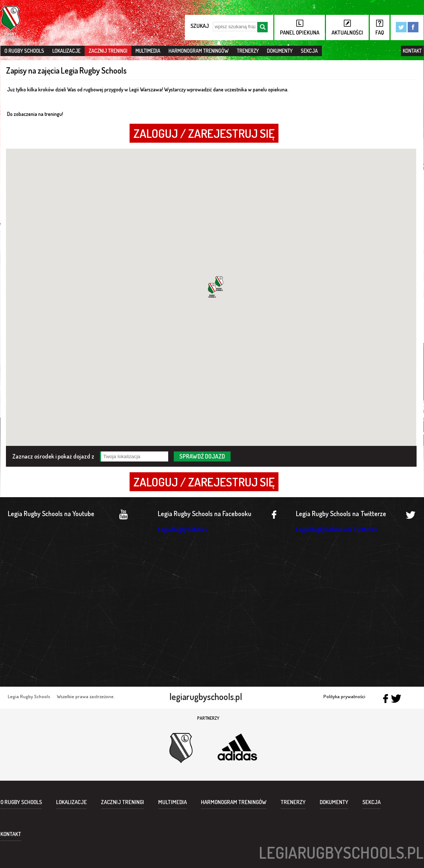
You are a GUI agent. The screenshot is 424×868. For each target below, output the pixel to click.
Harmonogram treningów (199, 51)
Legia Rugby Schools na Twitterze (337, 529)
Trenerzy (248, 51)
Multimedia (148, 51)
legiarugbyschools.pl (206, 697)
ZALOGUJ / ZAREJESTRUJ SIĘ (204, 133)
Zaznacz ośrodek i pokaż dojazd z (53, 456)
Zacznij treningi (108, 51)
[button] (212, 290)
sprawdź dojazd (202, 456)
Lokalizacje (66, 51)
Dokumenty (280, 51)
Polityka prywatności (344, 697)
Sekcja (309, 51)
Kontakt (412, 51)
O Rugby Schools (24, 51)
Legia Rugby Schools (182, 529)
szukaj (200, 26)
